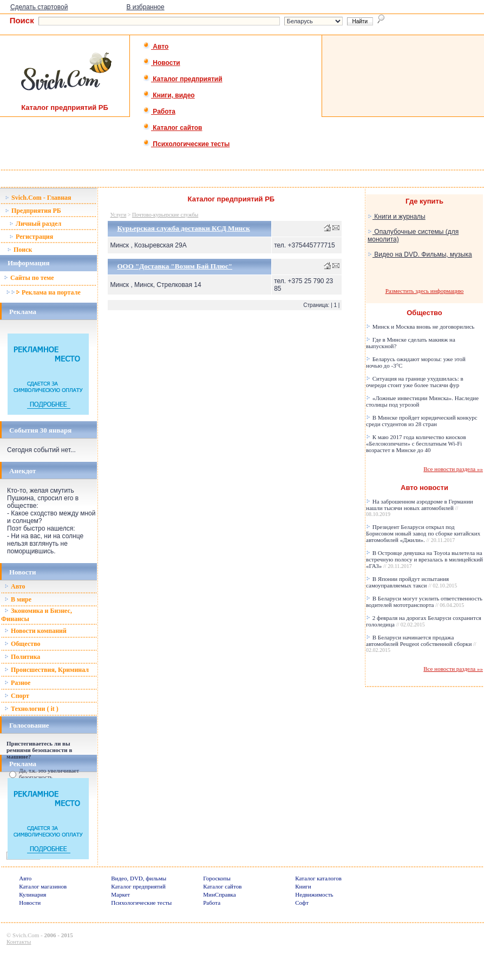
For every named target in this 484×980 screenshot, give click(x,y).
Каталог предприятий (183, 79)
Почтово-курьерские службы (165, 215)
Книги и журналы (397, 217)
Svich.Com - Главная (38, 198)
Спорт (17, 696)
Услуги (118, 215)
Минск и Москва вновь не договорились (420, 326)
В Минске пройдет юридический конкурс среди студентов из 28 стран (422, 421)
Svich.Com (26, 935)
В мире (18, 599)
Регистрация (31, 237)
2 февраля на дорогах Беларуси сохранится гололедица (424, 621)
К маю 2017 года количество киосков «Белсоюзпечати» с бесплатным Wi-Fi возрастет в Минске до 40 (416, 443)
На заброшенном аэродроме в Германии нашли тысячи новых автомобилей (420, 508)
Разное (17, 683)
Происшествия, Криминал (47, 670)
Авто (156, 47)
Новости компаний (35, 631)
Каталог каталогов (318, 878)
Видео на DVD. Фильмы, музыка (420, 254)
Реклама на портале (43, 292)
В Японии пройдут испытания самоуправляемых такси (411, 582)
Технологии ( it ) (31, 709)
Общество (22, 644)
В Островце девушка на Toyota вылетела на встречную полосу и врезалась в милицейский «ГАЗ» (424, 559)
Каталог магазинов (43, 886)
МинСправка (219, 894)
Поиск (20, 250)
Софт (302, 903)
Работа (159, 112)
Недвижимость (314, 894)
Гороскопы (217, 878)
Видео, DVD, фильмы (139, 878)
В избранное (145, 7)
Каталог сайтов (172, 128)
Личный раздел (35, 224)
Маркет (120, 894)
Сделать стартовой (39, 7)
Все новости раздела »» (453, 469)
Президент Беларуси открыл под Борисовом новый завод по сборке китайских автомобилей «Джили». (423, 533)
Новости (162, 63)
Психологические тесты (186, 144)
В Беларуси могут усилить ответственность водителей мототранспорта (424, 602)
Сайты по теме (29, 278)
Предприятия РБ (33, 211)
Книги (303, 886)
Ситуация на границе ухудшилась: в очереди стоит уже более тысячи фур (415, 382)
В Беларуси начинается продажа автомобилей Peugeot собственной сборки (421, 643)
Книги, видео (169, 95)
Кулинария (32, 894)
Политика (22, 657)
